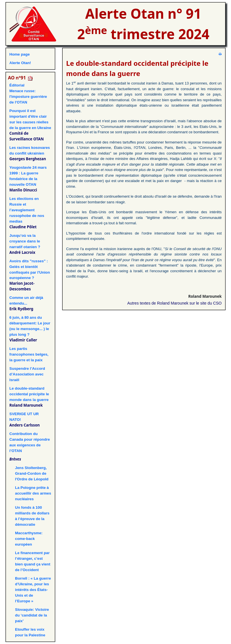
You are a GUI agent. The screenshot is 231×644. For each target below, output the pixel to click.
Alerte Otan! (20, 63)
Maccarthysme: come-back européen (29, 539)
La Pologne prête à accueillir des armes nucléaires (33, 493)
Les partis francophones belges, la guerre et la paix (29, 354)
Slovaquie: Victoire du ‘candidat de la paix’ (32, 615)
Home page (20, 54)
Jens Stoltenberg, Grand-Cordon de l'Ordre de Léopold (32, 473)
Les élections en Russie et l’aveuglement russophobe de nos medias (27, 210)
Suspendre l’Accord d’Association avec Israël (27, 374)
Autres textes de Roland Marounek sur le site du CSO (174, 303)
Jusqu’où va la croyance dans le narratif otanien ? (25, 241)
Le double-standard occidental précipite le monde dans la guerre (29, 394)
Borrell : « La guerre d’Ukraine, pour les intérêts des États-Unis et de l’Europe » (33, 590)
